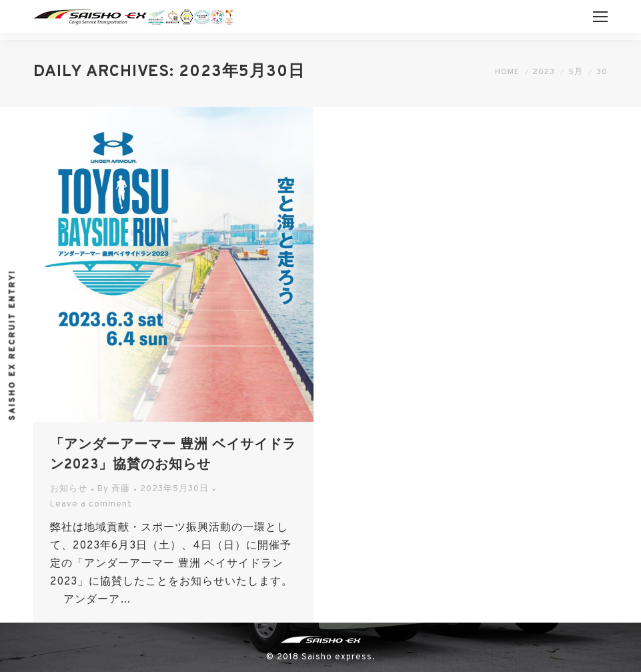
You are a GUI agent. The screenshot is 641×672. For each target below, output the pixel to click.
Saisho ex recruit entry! (13, 344)
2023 (544, 72)
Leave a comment (91, 505)
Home (507, 72)
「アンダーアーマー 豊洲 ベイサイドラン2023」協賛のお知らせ (173, 455)
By (114, 489)
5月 (576, 72)
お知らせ (69, 489)
